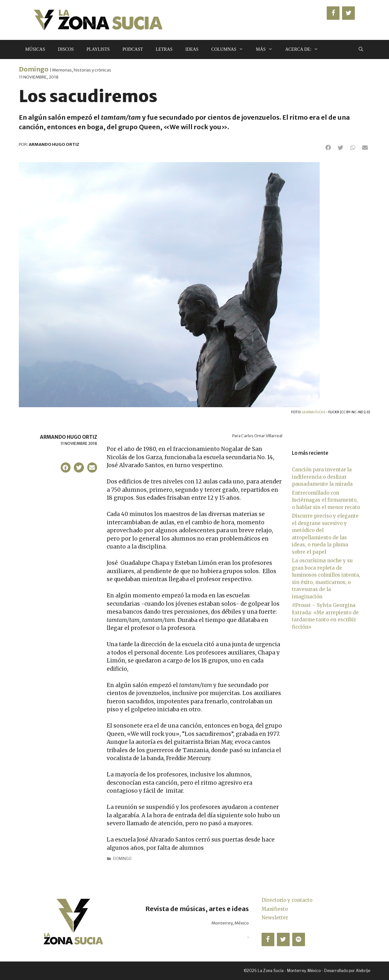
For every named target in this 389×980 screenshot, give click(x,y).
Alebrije (363, 971)
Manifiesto (275, 909)
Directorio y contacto (287, 900)
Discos (66, 49)
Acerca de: (305, 49)
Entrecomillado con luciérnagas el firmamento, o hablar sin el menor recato (326, 500)
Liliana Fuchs (313, 412)
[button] (328, 148)
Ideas (192, 49)
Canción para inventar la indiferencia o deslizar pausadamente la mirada (322, 477)
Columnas (231, 49)
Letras (164, 49)
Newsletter (275, 918)
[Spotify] (299, 939)
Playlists (98, 49)
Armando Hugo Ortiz (69, 437)
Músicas (35, 49)
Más (267, 49)
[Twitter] (348, 13)
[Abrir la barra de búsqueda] (361, 49)
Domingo (34, 69)
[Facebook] (333, 13)
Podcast (133, 49)
